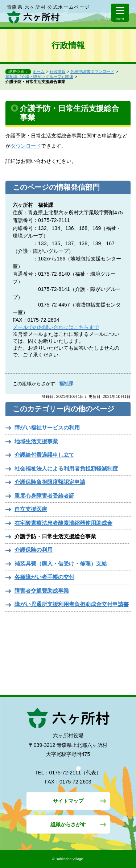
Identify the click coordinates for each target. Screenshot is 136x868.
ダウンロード (26, 146)
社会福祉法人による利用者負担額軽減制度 (66, 468)
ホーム (39, 71)
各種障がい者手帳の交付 (44, 577)
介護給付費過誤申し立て (44, 455)
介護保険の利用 (34, 550)
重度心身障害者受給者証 (44, 496)
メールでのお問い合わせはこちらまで (56, 327)
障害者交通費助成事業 (42, 591)
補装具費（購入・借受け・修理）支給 (61, 563)
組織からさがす (68, 824)
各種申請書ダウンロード (92, 71)
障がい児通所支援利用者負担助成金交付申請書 (72, 604)
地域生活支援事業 (36, 441)
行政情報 (58, 71)
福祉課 (66, 384)
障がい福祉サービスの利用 (47, 427)
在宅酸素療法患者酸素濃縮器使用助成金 (63, 523)
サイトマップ (68, 801)
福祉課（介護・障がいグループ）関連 (39, 77)
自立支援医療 (31, 509)
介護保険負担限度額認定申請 (50, 482)
